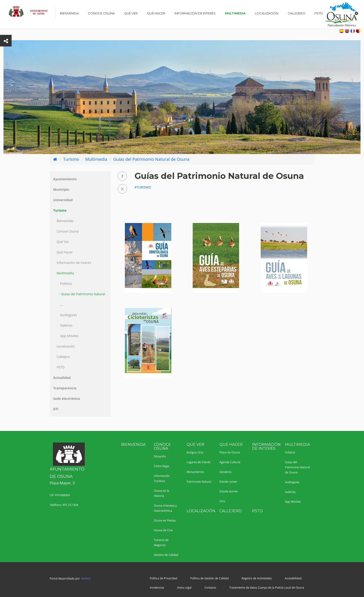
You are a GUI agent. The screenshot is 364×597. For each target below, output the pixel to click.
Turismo (71, 159)
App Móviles (69, 336)
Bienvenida (69, 13)
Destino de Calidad (166, 555)
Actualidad (62, 378)
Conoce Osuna (101, 13)
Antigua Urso (195, 452)
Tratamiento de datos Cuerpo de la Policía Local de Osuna (267, 588)
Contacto (210, 588)
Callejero (296, 13)
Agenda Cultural (230, 462)
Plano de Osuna (230, 452)
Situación (160, 456)
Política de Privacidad (163, 578)
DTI (56, 409)
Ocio (222, 501)
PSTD (319, 13)
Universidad (63, 200)
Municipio (61, 189)
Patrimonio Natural (199, 482)
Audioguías (68, 315)
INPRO (86, 579)
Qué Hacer (156, 13)
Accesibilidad (293, 578)
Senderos (226, 472)
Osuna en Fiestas (165, 520)
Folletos (66, 284)
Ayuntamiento (65, 179)
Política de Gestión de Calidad (209, 578)
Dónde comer (228, 482)
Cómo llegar (162, 466)
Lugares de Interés (199, 462)
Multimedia (235, 13)
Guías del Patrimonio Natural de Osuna (151, 159)
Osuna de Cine (163, 530)
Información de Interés (195, 13)
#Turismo (143, 187)
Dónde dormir (229, 491)
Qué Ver (131, 13)
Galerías (66, 325)
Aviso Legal (184, 588)
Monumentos (195, 472)
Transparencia (65, 388)
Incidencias (157, 588)
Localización (267, 13)
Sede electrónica (67, 399)
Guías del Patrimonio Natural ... (83, 299)
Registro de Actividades (257, 578)
